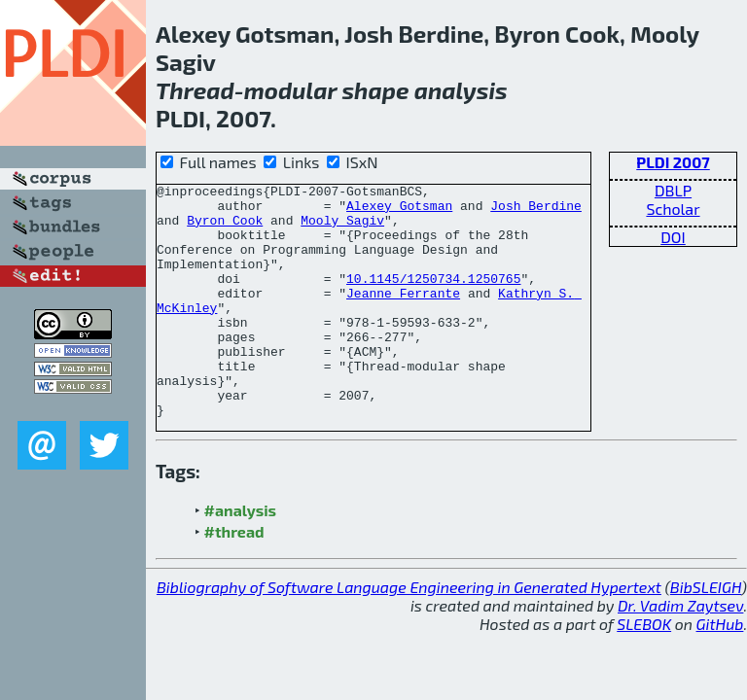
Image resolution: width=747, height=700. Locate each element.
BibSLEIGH (706, 633)
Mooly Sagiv (342, 228)
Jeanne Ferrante (403, 316)
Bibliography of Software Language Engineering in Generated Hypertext (409, 633)
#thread (234, 578)
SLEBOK (644, 670)
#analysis (241, 557)
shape (375, 90)
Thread (195, 90)
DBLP (673, 190)
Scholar (673, 209)
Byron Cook (225, 228)
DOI (673, 237)
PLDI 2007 (673, 162)
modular (291, 90)
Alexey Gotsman (399, 211)
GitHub (720, 670)
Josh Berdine (536, 211)
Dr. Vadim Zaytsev (680, 652)
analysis (461, 90)
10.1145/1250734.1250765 (433, 298)
